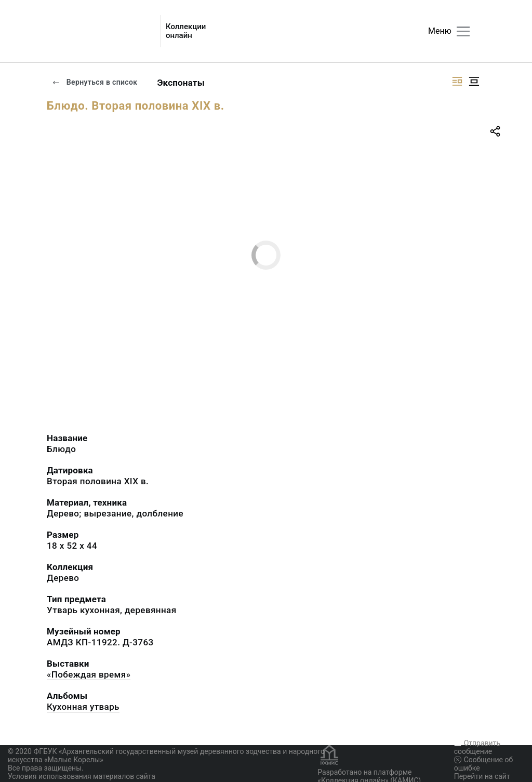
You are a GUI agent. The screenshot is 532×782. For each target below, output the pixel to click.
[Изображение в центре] (474, 81)
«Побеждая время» (89, 674)
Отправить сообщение (477, 747)
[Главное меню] (463, 31)
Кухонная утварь (83, 707)
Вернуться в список (95, 82)
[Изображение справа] (457, 81)
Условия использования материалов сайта (82, 776)
